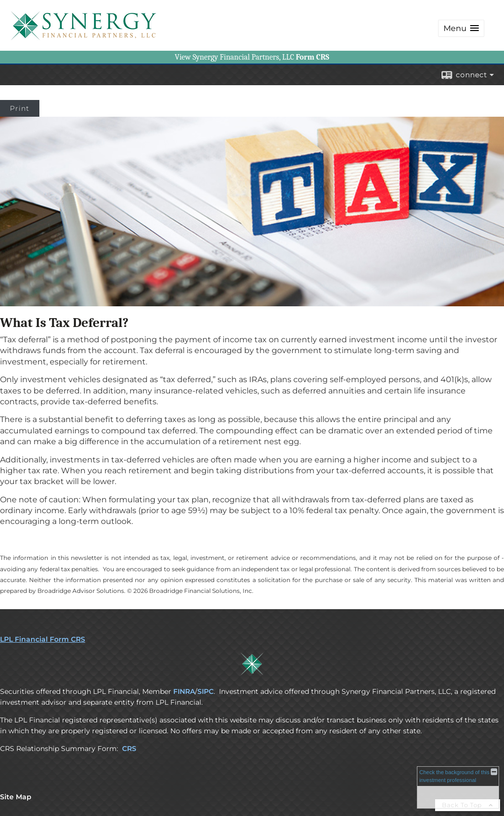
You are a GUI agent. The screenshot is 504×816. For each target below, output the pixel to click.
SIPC (205, 691)
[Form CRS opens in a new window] (313, 57)
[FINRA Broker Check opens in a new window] (458, 787)
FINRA (184, 691)
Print (20, 108)
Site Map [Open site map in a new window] (16, 797)
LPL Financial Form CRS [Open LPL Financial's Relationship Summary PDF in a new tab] (43, 639)
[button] (461, 28)
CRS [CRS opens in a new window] (129, 749)
